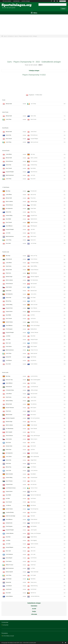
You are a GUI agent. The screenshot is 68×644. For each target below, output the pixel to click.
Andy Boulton (33, 360)
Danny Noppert (34, 346)
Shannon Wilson (34, 488)
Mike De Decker (34, 273)
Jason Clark (33, 301)
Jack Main (33, 229)
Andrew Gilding (34, 165)
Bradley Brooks (34, 329)
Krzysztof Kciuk (34, 215)
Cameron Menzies (34, 332)
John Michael (33, 243)
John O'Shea (33, 104)
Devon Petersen (34, 308)
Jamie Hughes (34, 530)
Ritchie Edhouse (34, 135)
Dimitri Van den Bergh (35, 325)
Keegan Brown (34, 460)
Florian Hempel (34, 425)
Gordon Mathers (34, 364)
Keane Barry (33, 579)
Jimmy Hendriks (34, 470)
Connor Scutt (33, 561)
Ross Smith (33, 179)
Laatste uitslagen (26, 1)
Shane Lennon (34, 582)
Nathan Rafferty (34, 266)
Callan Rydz (33, 565)
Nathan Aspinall (34, 353)
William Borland (34, 519)
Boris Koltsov (33, 415)
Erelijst (34, 611)
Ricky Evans (33, 198)
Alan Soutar (33, 287)
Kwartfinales (5, 128)
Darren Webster (34, 429)
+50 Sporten (10, 36)
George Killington (34, 339)
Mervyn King (33, 212)
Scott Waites (33, 383)
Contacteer (5, 625)
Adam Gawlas (33, 205)
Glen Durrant (33, 446)
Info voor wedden (7, 1)
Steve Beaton (33, 474)
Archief (34, 609)
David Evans (33, 502)
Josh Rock (33, 442)
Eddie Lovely (33, 421)
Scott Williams (34, 558)
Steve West (33, 336)
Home (5, 36)
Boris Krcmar (33, 463)
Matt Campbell (34, 284)
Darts (16, 36)
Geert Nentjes (33, 357)
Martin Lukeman (34, 158)
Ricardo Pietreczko (34, 270)
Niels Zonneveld (34, 394)
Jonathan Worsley (34, 322)
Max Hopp (33, 154)
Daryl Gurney (33, 194)
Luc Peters (33, 568)
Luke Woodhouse (34, 387)
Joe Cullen (33, 175)
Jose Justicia (33, 294)
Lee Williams (33, 498)
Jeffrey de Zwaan (34, 390)
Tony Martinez (34, 404)
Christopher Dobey (35, 263)
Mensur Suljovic (34, 439)
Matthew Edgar (34, 201)
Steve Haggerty (34, 540)
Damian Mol (33, 240)
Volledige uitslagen (34, 71)
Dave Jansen (33, 411)
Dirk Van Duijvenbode (35, 418)
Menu (34, 13)
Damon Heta (33, 116)
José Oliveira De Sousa (35, 311)
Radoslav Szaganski (35, 277)
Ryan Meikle (33, 168)
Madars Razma (34, 537)
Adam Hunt (33, 547)
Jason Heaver (33, 397)
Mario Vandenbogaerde (35, 380)
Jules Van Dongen (34, 453)
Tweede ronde (6, 252)
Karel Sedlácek (34, 526)
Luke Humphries (34, 376)
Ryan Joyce (33, 233)
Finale (4, 100)
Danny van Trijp (34, 256)
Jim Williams (33, 467)
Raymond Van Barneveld (36, 495)
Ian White (33, 315)
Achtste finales (6, 151)
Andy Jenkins (33, 512)
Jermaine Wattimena (35, 596)
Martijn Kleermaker (34, 572)
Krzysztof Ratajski (34, 139)
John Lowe (33, 554)
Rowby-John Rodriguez (36, 533)
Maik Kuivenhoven (34, 142)
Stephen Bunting (34, 586)
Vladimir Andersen (34, 544)
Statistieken (34, 606)
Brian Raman (33, 505)
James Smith (33, 401)
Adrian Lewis (33, 481)
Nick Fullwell (33, 575)
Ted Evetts (33, 516)
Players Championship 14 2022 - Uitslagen (28, 36)
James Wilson (34, 132)
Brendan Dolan (34, 291)
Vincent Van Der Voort (35, 523)
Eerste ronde (5, 372)
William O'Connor (34, 350)
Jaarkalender (16, 1)
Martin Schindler (34, 305)
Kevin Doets (33, 297)
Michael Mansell (34, 477)
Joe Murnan (33, 318)
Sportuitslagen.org (7, 5)
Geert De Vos (33, 593)
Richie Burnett (34, 191)
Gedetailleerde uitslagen (34, 603)
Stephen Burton (34, 219)
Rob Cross (33, 432)
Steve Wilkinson (34, 172)
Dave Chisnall (33, 119)
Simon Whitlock (34, 259)
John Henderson (34, 343)
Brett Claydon (33, 408)
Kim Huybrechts (34, 161)
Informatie (34, 614)
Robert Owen (33, 208)
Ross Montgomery (34, 509)
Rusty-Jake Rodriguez (35, 436)
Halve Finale (5, 112)
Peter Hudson (33, 236)
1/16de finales (6, 187)
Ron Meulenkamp (34, 280)
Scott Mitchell (33, 589)
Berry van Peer (34, 491)
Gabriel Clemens (34, 222)
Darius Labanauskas (35, 456)
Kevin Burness (34, 484)
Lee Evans (33, 449)
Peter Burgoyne (34, 226)
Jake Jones (33, 551)
